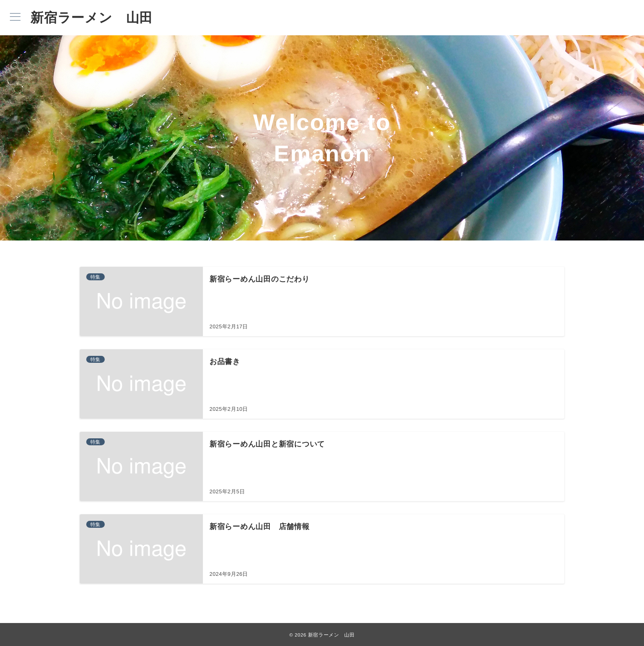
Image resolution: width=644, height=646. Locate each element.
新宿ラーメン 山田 (92, 18)
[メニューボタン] (15, 18)
